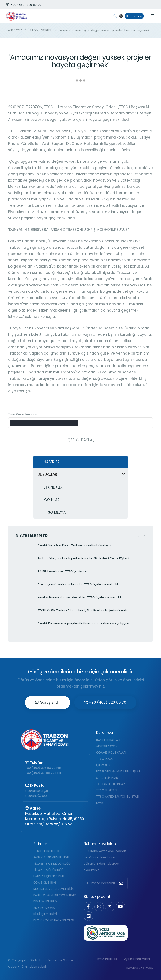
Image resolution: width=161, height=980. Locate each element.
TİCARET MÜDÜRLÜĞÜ (48, 870)
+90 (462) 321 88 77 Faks (43, 773)
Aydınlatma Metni (137, 959)
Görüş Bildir (47, 702)
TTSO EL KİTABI (107, 790)
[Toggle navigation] (152, 16)
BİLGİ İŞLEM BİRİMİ (45, 914)
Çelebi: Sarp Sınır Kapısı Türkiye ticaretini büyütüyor (75, 545)
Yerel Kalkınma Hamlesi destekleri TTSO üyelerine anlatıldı (79, 597)
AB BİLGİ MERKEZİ (45, 908)
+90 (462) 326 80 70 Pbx (43, 768)
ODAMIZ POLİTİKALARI (111, 753)
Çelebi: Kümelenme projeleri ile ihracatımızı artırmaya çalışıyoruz (85, 623)
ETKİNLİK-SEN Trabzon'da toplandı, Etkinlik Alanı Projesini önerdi (82, 610)
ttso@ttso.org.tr (37, 791)
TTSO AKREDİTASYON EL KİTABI (118, 797)
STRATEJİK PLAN (107, 778)
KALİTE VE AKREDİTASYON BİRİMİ (55, 895)
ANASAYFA (15, 30)
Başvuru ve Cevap (140, 968)
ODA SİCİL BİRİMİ (45, 883)
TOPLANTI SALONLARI (111, 784)
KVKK (100, 803)
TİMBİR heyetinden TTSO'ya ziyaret (63, 571)
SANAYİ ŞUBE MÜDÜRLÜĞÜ (51, 857)
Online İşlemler (134, 16)
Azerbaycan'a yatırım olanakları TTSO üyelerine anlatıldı (78, 584)
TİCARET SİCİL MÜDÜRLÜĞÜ (52, 864)
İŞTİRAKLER (103, 765)
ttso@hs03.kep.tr (37, 796)
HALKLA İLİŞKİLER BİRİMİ (48, 876)
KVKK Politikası (107, 959)
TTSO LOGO (105, 759)
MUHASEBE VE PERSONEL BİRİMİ (54, 889)
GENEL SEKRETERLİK (46, 851)
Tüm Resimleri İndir (23, 414)
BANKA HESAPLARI (108, 740)
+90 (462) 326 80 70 (24, 5)
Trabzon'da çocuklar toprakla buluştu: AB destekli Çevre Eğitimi (83, 558)
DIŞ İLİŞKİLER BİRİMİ (46, 901)
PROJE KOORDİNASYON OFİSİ (53, 920)
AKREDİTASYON (107, 746)
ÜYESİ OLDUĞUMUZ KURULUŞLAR (118, 771)
